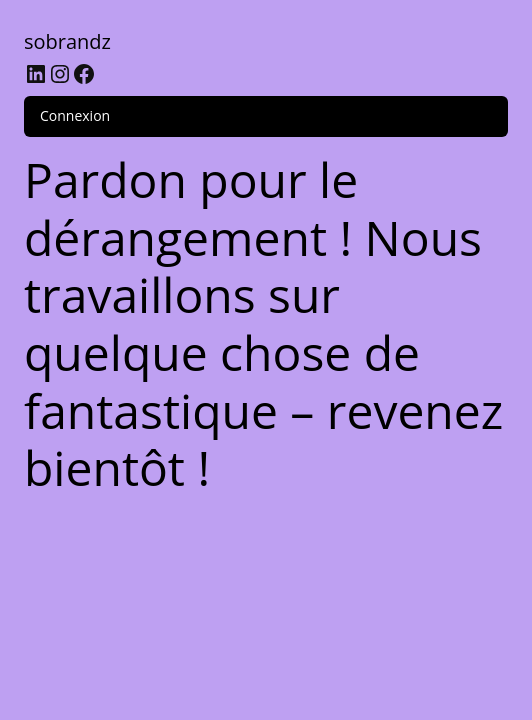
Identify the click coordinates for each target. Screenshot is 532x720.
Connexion (75, 115)
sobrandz (67, 41)
